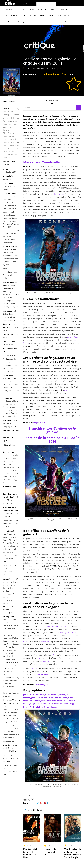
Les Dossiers (9, 22)
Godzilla (26, 642)
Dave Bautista (72, 337)
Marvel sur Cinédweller (42, 162)
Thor (54, 655)
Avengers (45, 661)
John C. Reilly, (8, 118)
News (32, 9)
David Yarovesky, (49, 701)
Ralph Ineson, (37, 704)
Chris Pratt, (15, 109)
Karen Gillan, (63, 701)
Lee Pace (14, 158)
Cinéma (54, 9)
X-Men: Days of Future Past (55, 626)
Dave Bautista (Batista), (56, 695)
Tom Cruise (45, 642)
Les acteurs (36, 22)
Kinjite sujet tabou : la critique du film (30, 853)
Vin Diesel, (14, 121)
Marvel (39, 658)
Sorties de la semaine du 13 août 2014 (52, 440)
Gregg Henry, (14, 145)
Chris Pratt (34, 668)
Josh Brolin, (13, 139)
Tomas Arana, (35, 701)
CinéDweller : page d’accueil (15, 9)
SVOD (24, 16)
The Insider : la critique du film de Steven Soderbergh (73, 853)
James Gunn (59, 194)
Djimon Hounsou (51, 707)
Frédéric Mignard (42, 685)
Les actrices (49, 22)
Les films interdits (64, 16)
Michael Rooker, (61, 704)
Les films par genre (37, 16)
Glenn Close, (8, 124)
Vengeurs (67, 390)
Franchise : (52, 430)
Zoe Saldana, (14, 115)
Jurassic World (43, 674)
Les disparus (23, 22)
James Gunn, (8, 148)
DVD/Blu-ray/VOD (11, 16)
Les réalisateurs (63, 22)
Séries (51, 16)
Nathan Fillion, (37, 707)
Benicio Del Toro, (51, 698)
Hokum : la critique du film (50, 852)
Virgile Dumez (39, 423)
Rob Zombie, (8, 142)
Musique (64, 9)
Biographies (43, 9)
